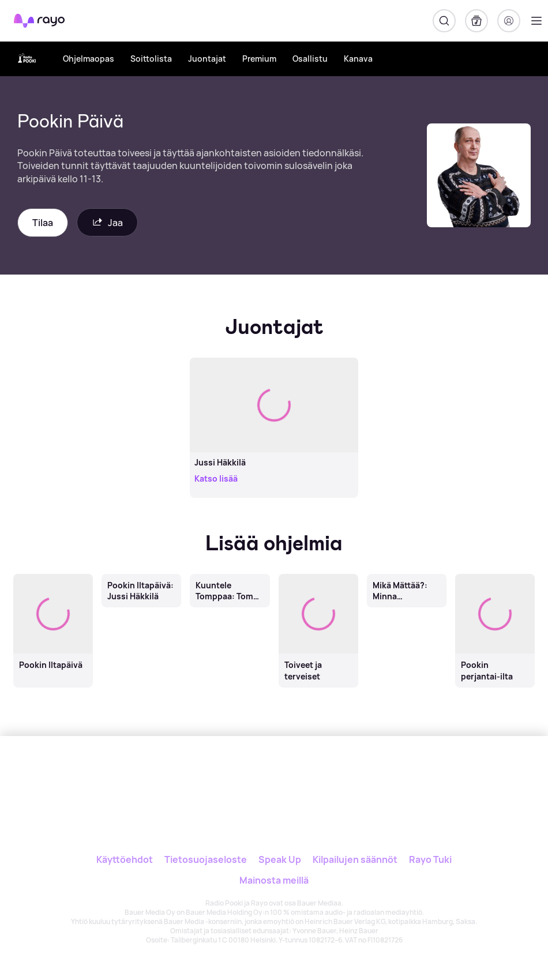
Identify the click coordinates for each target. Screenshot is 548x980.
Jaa (107, 222)
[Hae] (444, 21)
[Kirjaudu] (509, 21)
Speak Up (280, 859)
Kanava (358, 59)
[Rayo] (249, 775)
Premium (259, 59)
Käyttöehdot (125, 859)
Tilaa (43, 223)
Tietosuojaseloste (206, 859)
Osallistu (310, 59)
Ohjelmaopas (89, 59)
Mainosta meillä (274, 880)
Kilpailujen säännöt (355, 859)
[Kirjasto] (476, 21)
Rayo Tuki (430, 859)
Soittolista (151, 59)
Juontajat (207, 59)
